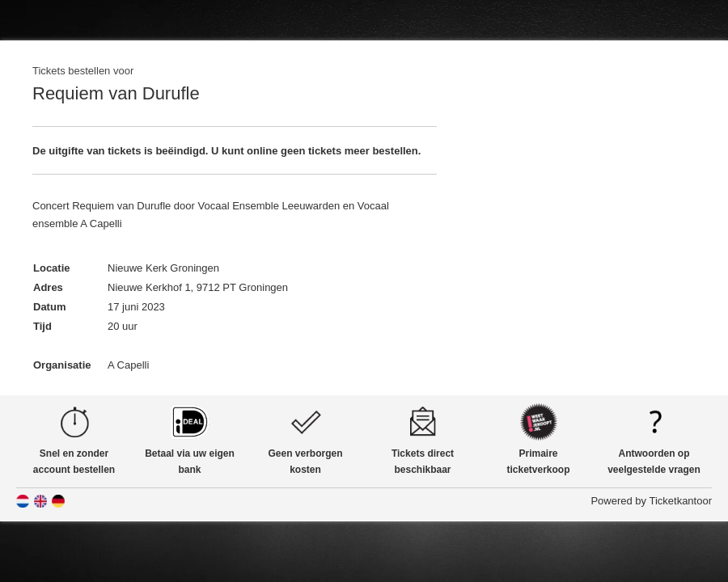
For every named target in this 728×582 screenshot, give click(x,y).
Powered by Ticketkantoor (651, 501)
